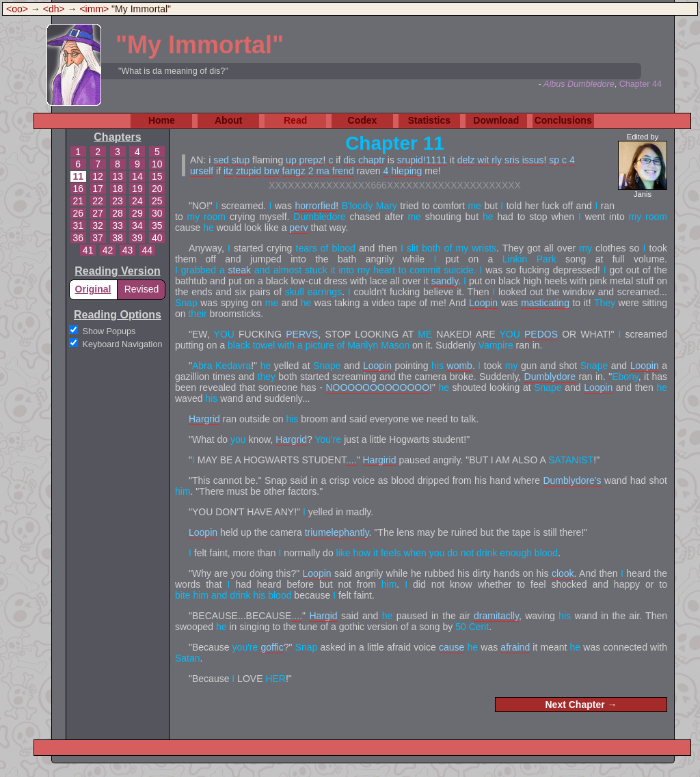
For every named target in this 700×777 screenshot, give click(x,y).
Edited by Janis (643, 165)
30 (157, 213)
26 (78, 213)
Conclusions (563, 120)
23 (118, 201)
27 (98, 213)
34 (137, 226)
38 (118, 238)
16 (78, 189)
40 (157, 238)
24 (137, 201)
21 (78, 201)
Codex (363, 120)
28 (118, 213)
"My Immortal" (200, 45)
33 (118, 226)
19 (137, 189)
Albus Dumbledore (579, 84)
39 (137, 238)
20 (157, 189)
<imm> (94, 9)
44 (148, 250)
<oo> (17, 9)
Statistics (429, 120)
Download (496, 120)
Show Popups (109, 331)
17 (98, 189)
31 (78, 226)
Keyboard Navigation (123, 344)
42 (108, 250)
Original (93, 289)
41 (88, 250)
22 (98, 201)
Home (162, 120)
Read (295, 120)
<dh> (54, 9)
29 (137, 213)
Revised (142, 289)
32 (98, 226)
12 (98, 176)
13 (118, 176)
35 (157, 226)
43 (128, 250)
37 (98, 238)
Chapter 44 (641, 84)
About (228, 120)
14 (137, 176)
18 (118, 189)
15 (157, 176)
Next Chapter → (581, 705)
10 (157, 164)
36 (78, 238)
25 (157, 201)
